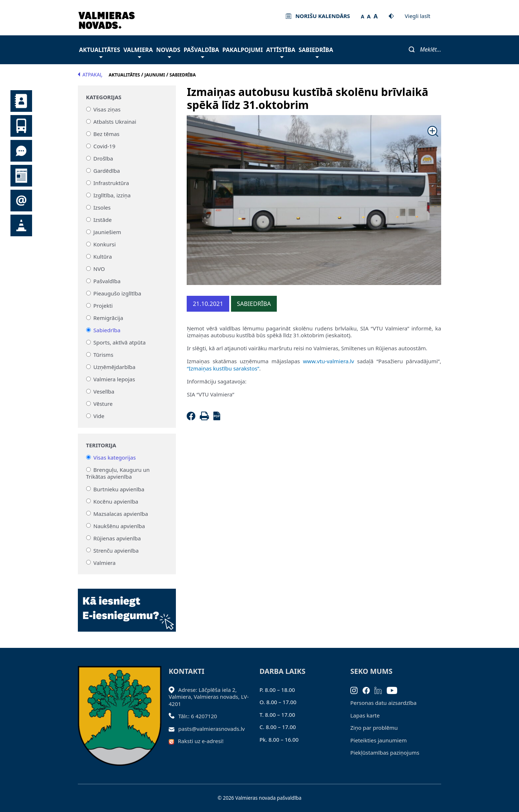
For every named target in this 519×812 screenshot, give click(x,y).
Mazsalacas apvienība (121, 513)
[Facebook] (192, 418)
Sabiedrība (316, 52)
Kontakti (21, 101)
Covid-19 (104, 146)
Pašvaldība (201, 52)
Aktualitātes (99, 52)
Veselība (104, 391)
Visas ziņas (107, 109)
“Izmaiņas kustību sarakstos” (223, 368)
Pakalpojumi (243, 50)
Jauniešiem (107, 232)
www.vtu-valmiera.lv (328, 361)
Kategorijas (104, 97)
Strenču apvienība (116, 550)
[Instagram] (356, 690)
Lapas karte (365, 715)
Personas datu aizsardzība (383, 703)
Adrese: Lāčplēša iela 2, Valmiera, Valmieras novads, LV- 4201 (209, 697)
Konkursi (105, 244)
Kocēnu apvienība (116, 501)
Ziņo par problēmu (374, 728)
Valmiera (138, 52)
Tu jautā (21, 151)
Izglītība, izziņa (112, 195)
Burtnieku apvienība (119, 489)
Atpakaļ (90, 75)
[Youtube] (394, 690)
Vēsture (103, 404)
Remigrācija (108, 318)
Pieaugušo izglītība (117, 293)
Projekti (103, 306)
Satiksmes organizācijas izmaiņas (21, 225)
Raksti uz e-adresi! (201, 741)
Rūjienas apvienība (117, 538)
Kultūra (103, 256)
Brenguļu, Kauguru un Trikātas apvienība (118, 473)
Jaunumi (21, 176)
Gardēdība (107, 171)
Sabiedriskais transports (21, 126)
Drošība (103, 158)
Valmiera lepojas (114, 379)
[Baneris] (127, 606)
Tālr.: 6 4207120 (198, 716)
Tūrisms (103, 355)
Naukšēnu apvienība (119, 526)
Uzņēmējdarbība (114, 367)
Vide (99, 416)
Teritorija (101, 445)
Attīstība (281, 52)
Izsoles (102, 207)
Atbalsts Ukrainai (115, 122)
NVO (99, 269)
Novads (168, 52)
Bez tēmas (107, 134)
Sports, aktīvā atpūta (119, 342)
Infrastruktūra (111, 183)
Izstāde (103, 220)
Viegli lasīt (418, 16)
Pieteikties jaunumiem (21, 201)
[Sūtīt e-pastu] (174, 729)
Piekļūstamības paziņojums (385, 752)
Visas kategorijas (115, 457)
